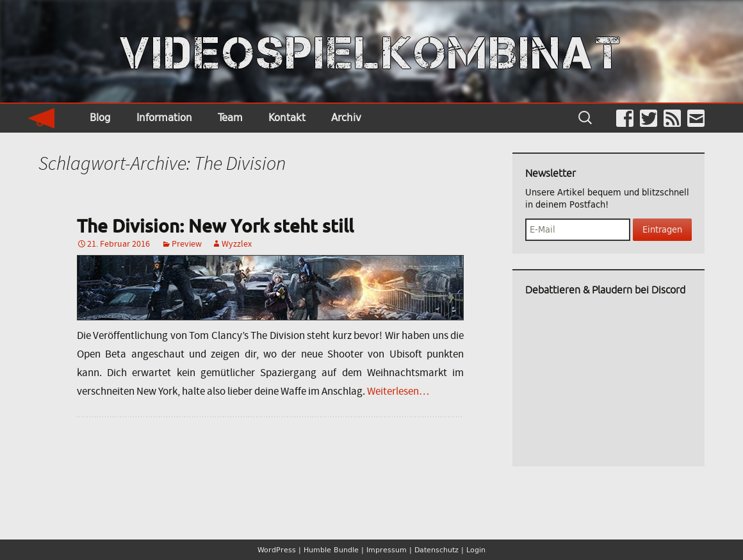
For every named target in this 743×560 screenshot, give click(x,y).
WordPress (277, 550)
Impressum (387, 550)
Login (476, 550)
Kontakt (287, 118)
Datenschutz (437, 550)
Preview (187, 243)
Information (164, 118)
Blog (100, 118)
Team (230, 118)
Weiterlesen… (398, 391)
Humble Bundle (331, 550)
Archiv (346, 118)
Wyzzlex (237, 243)
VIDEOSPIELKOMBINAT (372, 53)
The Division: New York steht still (215, 226)
